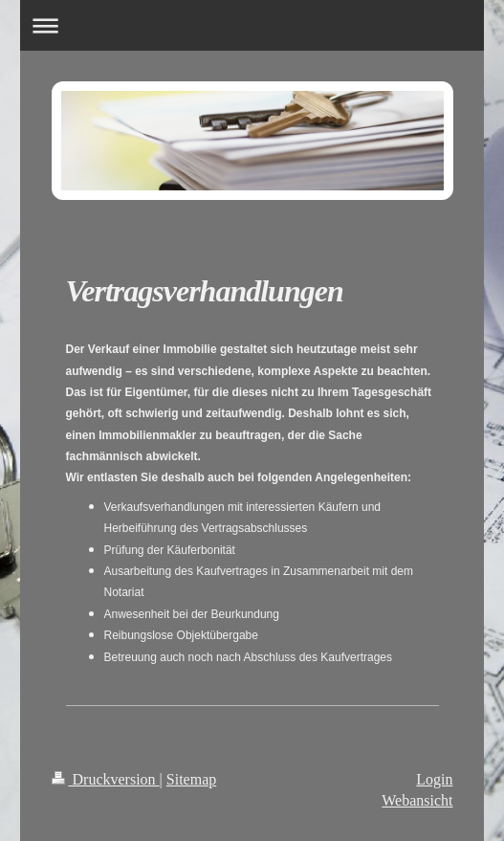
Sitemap (191, 779)
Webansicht (417, 800)
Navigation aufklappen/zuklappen (252, 25)
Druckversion (106, 779)
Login (434, 779)
